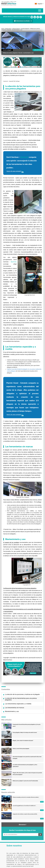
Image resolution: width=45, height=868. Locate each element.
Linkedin (35, 17)
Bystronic (24, 157)
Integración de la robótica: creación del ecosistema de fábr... (25, 814)
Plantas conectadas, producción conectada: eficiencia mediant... (26, 797)
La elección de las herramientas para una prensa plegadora (21, 699)
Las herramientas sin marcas (15, 708)
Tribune (42, 802)
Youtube (32, 17)
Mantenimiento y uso (12, 711)
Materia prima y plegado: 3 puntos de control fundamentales (25, 781)
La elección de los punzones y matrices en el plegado (22, 694)
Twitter (38, 17)
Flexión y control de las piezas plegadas (21, 749)
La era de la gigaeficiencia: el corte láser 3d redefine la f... (24, 806)
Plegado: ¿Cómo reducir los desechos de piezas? (23, 741)
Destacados (8, 29)
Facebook (41, 17)
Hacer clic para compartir (15, 172)
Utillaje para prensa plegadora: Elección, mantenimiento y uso (21, 29)
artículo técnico (16, 29)
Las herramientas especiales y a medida (18, 704)
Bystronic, (14, 262)
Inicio (3, 29)
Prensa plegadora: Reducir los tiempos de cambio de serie (25, 732)
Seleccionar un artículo (23, 21)
